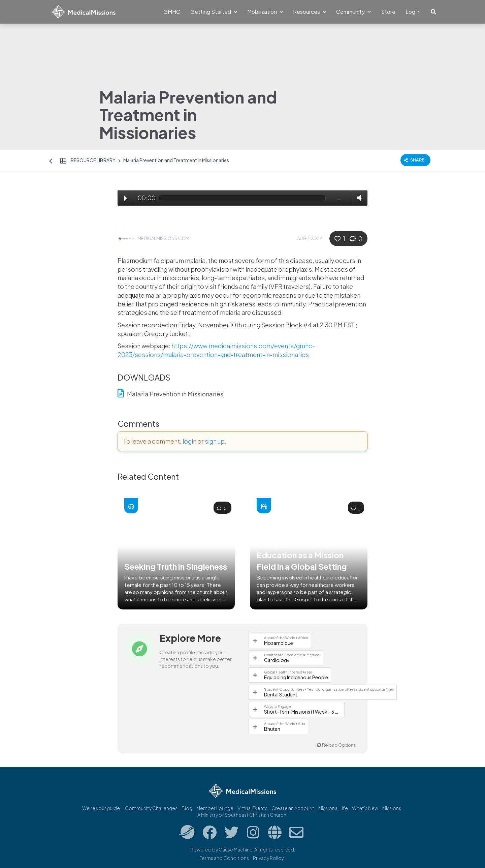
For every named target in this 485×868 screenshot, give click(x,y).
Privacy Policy (268, 858)
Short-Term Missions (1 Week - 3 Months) (303, 712)
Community (353, 12)
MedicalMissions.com (163, 238)
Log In (413, 12)
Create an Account (293, 808)
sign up (215, 441)
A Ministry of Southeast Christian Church (242, 815)
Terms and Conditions (224, 858)
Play (125, 198)
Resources (310, 12)
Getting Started (214, 12)
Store (388, 12)
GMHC (172, 12)
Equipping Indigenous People (296, 677)
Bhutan (272, 729)
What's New (365, 808)
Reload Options (336, 745)
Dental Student (281, 694)
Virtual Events (252, 808)
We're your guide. (102, 808)
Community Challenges (151, 808)
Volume (358, 198)
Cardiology (277, 660)
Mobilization (265, 12)
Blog (187, 808)
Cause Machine (236, 849)
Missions (392, 808)
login (189, 441)
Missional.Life (333, 808)
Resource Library (93, 160)
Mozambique (279, 643)
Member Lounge (215, 808)
